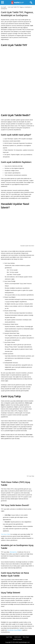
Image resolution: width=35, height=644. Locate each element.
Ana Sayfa (3, 7)
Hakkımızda (17, 637)
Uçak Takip (9, 637)
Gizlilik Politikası (18, 639)
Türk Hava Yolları (6, 534)
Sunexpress (13, 552)
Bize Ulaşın (26, 637)
